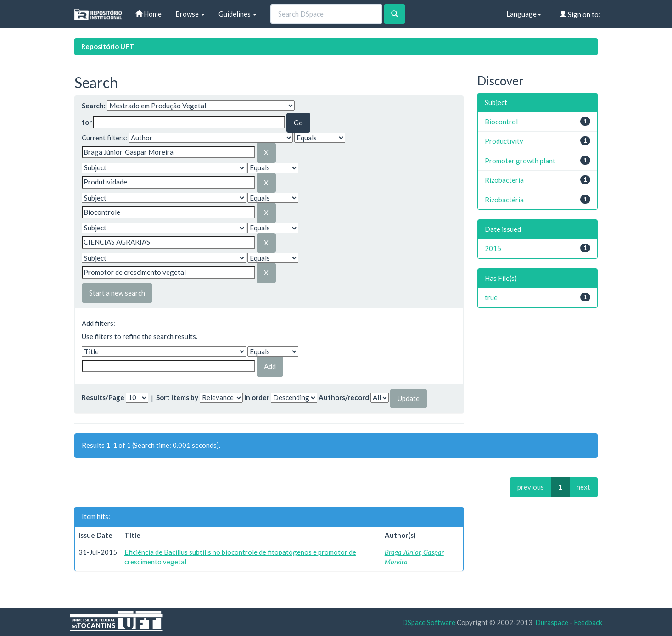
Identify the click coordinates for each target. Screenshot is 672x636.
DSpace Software (429, 622)
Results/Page (103, 397)
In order (257, 397)
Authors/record (344, 397)
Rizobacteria (504, 180)
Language (524, 14)
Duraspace (552, 622)
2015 (493, 248)
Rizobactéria (504, 200)
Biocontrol (501, 122)
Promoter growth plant (520, 161)
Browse (190, 14)
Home (148, 14)
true (491, 297)
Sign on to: (580, 14)
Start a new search (117, 293)
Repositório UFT (108, 46)
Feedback (588, 622)
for (87, 122)
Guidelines (238, 14)
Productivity (504, 141)
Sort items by (177, 397)
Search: (94, 106)
